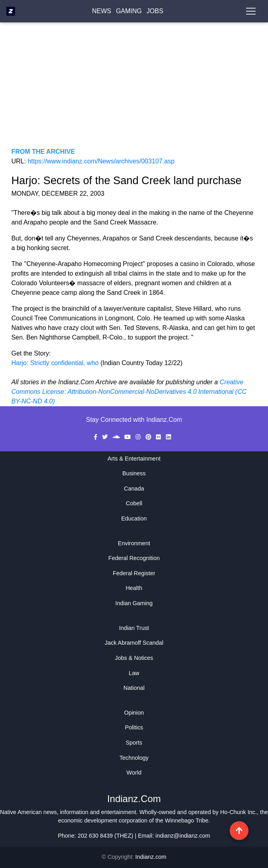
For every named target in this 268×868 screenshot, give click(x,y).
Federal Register (134, 573)
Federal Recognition (134, 558)
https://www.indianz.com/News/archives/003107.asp (101, 161)
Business (134, 473)
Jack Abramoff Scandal (134, 643)
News (102, 13)
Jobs (155, 13)
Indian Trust (134, 628)
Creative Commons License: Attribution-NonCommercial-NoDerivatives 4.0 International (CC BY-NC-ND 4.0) (129, 392)
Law (134, 673)
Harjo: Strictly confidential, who (56, 363)
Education (134, 518)
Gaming (129, 13)
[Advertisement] (134, 91)
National (134, 688)
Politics (134, 727)
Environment (134, 543)
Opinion (134, 713)
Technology (134, 758)
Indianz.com (151, 857)
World (134, 773)
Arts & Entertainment (134, 459)
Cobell (134, 503)
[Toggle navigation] (251, 13)
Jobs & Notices (134, 658)
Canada (134, 489)
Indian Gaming (134, 603)
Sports (134, 743)
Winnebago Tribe (187, 820)
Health (134, 588)
